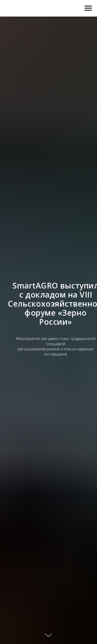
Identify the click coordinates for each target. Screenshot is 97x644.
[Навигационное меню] (88, 8)
